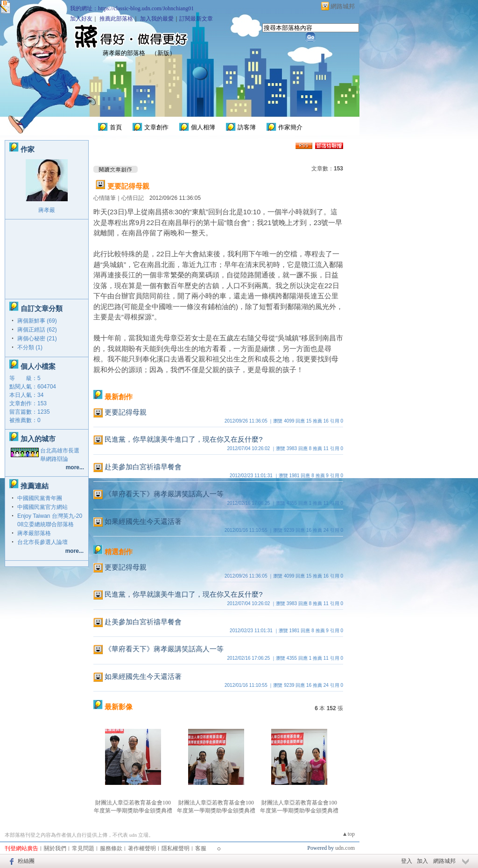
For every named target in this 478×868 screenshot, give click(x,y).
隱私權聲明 (176, 848)
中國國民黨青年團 (40, 498)
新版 (163, 53)
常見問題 (83, 848)
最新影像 (119, 707)
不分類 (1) (30, 347)
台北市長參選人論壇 (42, 542)
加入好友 (81, 19)
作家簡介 (290, 127)
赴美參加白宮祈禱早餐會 (143, 467)
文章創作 (156, 127)
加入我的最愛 (157, 19)
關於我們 (55, 848)
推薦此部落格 (116, 19)
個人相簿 (203, 127)
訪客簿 (247, 127)
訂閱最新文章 (196, 19)
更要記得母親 (128, 186)
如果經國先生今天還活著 (143, 521)
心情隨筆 (105, 198)
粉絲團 (26, 861)
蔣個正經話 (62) (37, 330)
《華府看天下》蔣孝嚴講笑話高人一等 (164, 494)
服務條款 (111, 848)
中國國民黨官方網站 (42, 507)
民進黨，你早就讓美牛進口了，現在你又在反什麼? (183, 439)
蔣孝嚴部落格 (34, 533)
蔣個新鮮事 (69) (37, 321)
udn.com (345, 848)
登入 (407, 861)
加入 (422, 861)
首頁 (116, 127)
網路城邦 (343, 6)
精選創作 (119, 552)
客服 (201, 848)
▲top (348, 834)
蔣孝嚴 (47, 210)
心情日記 (133, 198)
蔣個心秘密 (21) (37, 339)
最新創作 (119, 397)
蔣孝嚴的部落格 (124, 53)
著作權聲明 (142, 848)
